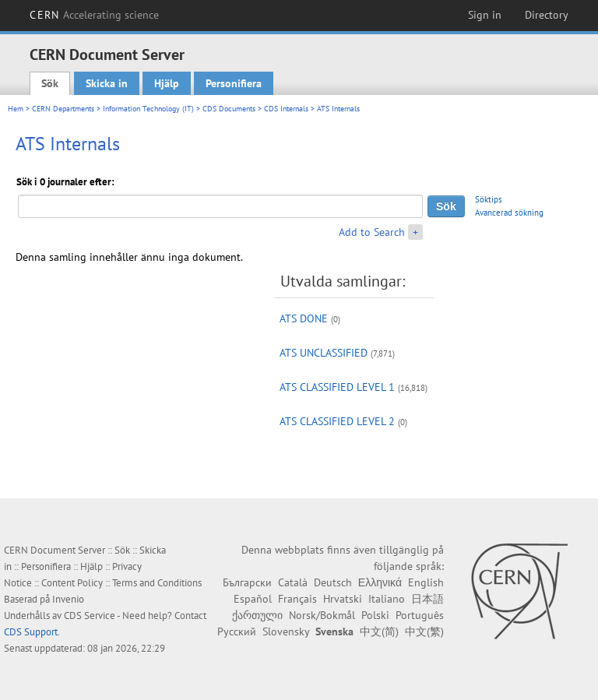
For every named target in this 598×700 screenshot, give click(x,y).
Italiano (387, 599)
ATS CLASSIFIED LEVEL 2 (337, 421)
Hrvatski (343, 599)
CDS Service (90, 616)
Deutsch (333, 582)
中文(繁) (424, 631)
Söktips (489, 199)
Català (293, 582)
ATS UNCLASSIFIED (324, 353)
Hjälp (167, 83)
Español (253, 599)
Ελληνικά (380, 582)
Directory (547, 15)
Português (420, 615)
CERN (94, 15)
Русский (237, 631)
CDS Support (31, 632)
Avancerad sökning (509, 213)
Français (297, 599)
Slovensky (286, 631)
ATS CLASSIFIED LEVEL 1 (337, 387)
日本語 (427, 599)
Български (247, 582)
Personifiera (234, 83)
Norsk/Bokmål (322, 615)
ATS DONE (304, 318)
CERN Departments (63, 109)
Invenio (68, 599)
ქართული (257, 615)
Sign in (485, 15)
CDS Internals (286, 109)
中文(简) (379, 631)
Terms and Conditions (157, 583)
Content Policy (72, 583)
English (426, 582)
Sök (50, 83)
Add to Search (372, 232)
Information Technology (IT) (148, 109)
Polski (375, 615)
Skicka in (107, 83)
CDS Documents (229, 109)
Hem (16, 109)
